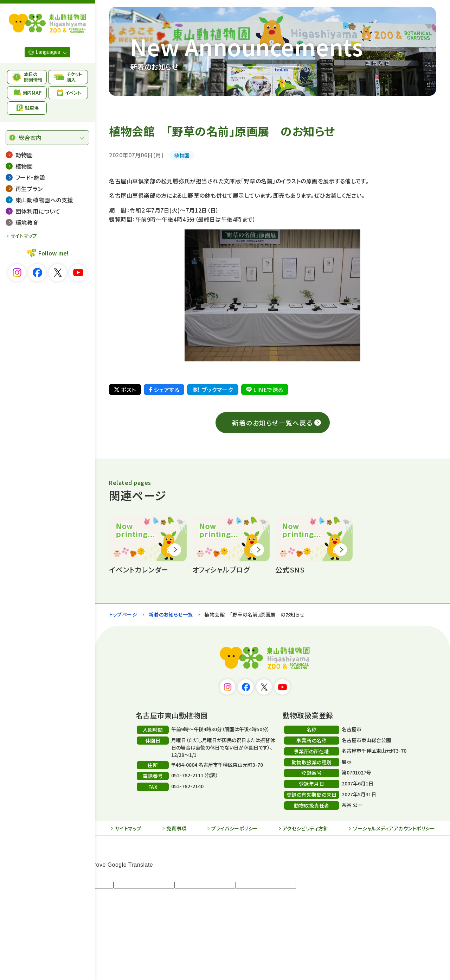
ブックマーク (212, 390)
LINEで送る (265, 390)
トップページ (123, 614)
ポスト (125, 390)
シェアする (164, 390)
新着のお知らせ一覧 (171, 614)
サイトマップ (24, 236)
